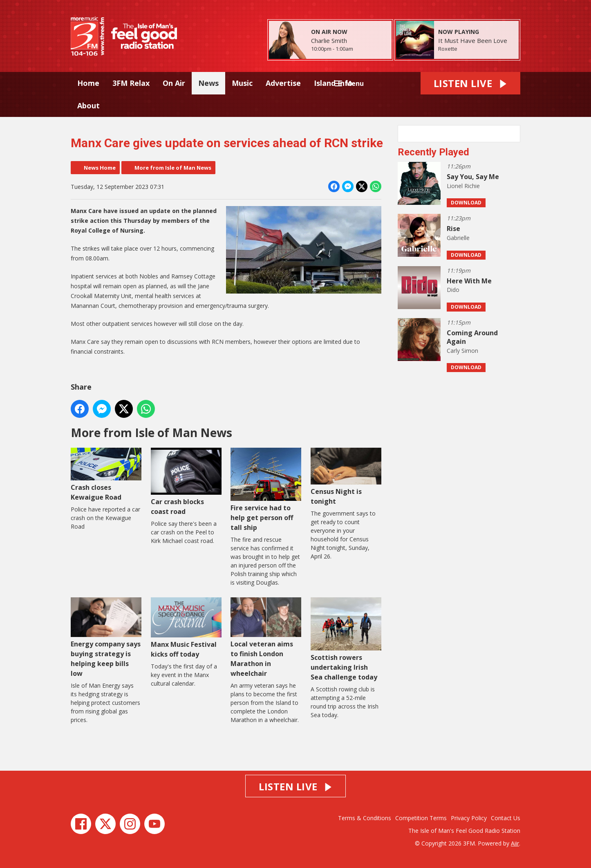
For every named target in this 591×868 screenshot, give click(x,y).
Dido (453, 290)
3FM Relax (131, 83)
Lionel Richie (463, 186)
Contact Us (506, 818)
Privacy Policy (469, 818)
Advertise (283, 83)
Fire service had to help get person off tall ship (266, 490)
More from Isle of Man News (173, 168)
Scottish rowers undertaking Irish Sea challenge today (346, 639)
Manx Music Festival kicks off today (186, 628)
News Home (100, 168)
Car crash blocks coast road (186, 482)
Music (242, 83)
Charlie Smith (329, 40)
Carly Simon (462, 351)
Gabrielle (458, 238)
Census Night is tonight (346, 477)
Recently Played (433, 152)
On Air (174, 83)
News (208, 83)
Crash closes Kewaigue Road (106, 475)
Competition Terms (421, 818)
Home (88, 83)
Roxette (448, 49)
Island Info (333, 83)
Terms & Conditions (365, 818)
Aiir (515, 843)
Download (466, 203)
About (88, 105)
